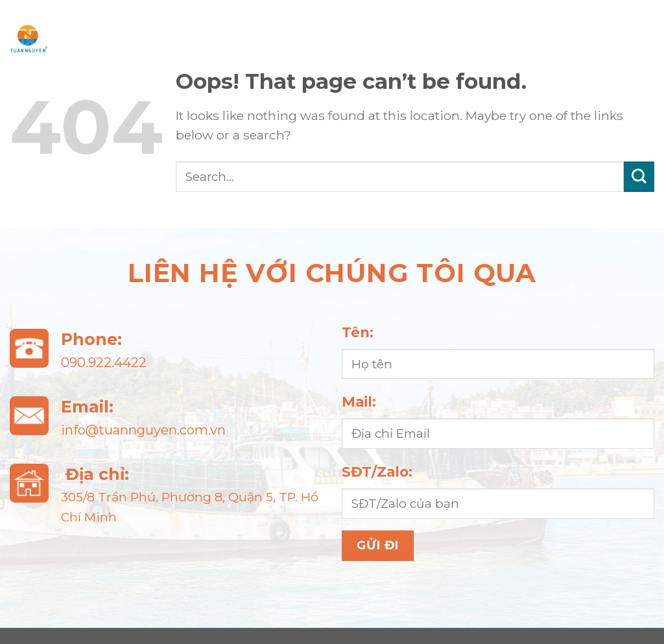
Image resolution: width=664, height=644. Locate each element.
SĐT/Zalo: (377, 472)
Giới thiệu (261, 19)
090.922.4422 (104, 362)
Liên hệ (368, 58)
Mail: (359, 402)
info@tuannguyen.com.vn (143, 430)
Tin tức (491, 19)
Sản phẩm (382, 19)
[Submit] (639, 177)
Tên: (358, 332)
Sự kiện (589, 19)
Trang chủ (141, 19)
